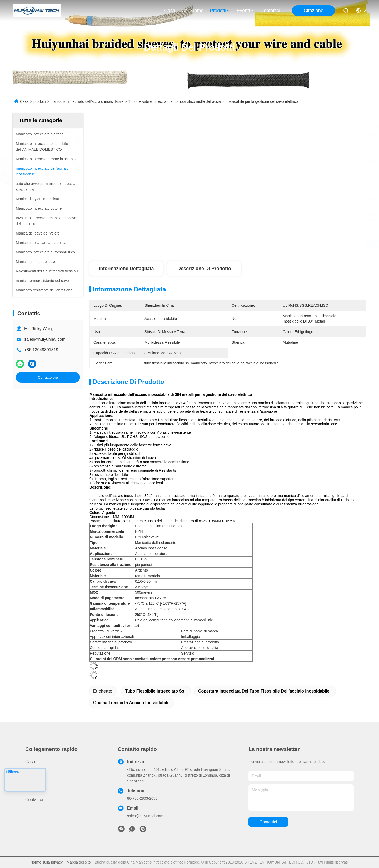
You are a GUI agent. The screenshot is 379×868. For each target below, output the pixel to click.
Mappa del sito (79, 862)
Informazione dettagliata (126, 269)
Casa (170, 11)
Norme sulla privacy (46, 862)
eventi (245, 11)
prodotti (220, 11)
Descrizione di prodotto (204, 269)
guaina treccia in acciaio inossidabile (131, 703)
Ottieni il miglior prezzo (274, 244)
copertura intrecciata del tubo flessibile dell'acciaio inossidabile (264, 691)
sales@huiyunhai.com (45, 339)
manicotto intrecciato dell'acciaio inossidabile (87, 101)
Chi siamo (193, 11)
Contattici (270, 11)
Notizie (32, 790)
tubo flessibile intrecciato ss (155, 691)
